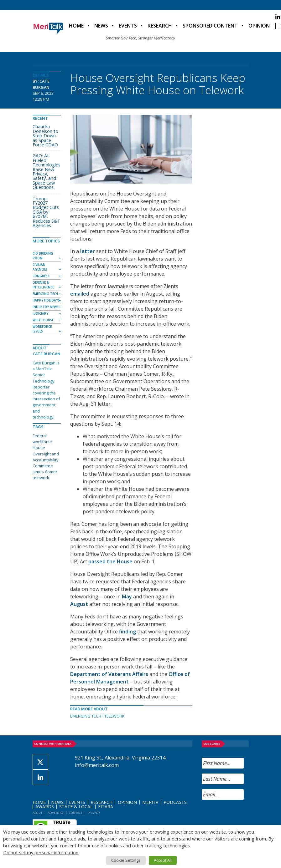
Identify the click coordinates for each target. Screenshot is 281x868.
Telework (114, 716)
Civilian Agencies (40, 267)
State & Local (76, 807)
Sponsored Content (210, 26)
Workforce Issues (42, 329)
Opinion (259, 26)
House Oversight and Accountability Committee (46, 457)
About (37, 813)
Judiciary (40, 313)
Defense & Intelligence (43, 285)
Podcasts (175, 802)
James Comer (45, 472)
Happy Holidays (46, 300)
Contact (76, 813)
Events (128, 26)
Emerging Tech (86, 716)
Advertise (56, 813)
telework (41, 478)
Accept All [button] (163, 860)
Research (160, 26)
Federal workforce (42, 439)
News (101, 26)
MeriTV (150, 802)
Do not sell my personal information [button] (41, 852)
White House (43, 320)
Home (76, 26)
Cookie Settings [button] (126, 860)
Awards (45, 807)
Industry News (46, 307)
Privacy (94, 813)
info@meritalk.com (97, 765)
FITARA (106, 807)
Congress (41, 276)
